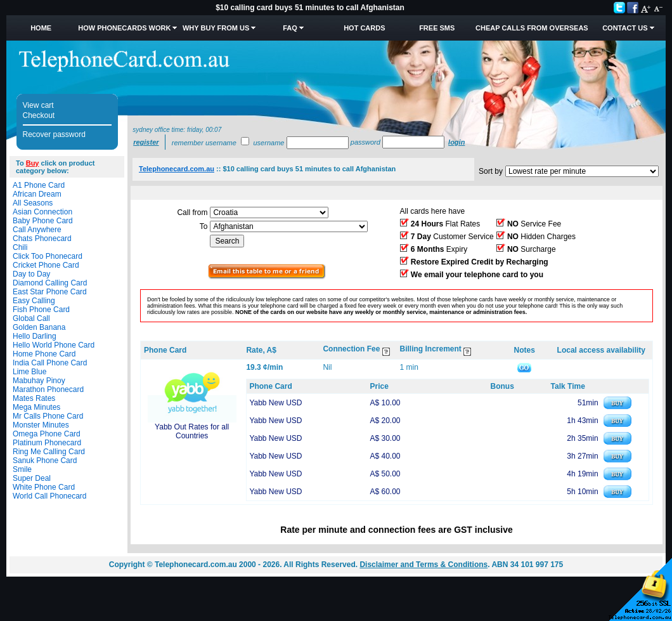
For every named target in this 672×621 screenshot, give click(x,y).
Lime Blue (29, 372)
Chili (20, 247)
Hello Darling (35, 336)
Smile (22, 469)
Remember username (204, 143)
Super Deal (32, 478)
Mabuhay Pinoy (39, 381)
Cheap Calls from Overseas (532, 28)
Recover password (54, 134)
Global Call (31, 318)
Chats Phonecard (42, 239)
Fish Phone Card (41, 310)
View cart (38, 105)
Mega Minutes (36, 407)
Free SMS (437, 28)
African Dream (37, 194)
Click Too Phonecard (48, 256)
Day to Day (31, 274)
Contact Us (625, 28)
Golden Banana (39, 327)
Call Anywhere (37, 230)
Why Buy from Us (216, 28)
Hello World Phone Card (54, 345)
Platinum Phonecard (47, 443)
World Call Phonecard (50, 496)
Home (41, 28)
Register (146, 142)
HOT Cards (364, 28)
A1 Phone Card (39, 185)
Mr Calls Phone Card (48, 416)
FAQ (290, 28)
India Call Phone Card (50, 363)
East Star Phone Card (50, 292)
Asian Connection (42, 212)
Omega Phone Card (47, 434)
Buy (33, 163)
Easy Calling (34, 301)
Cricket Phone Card (46, 265)
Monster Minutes (41, 425)
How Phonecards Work (124, 28)
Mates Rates (34, 398)
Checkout (39, 115)
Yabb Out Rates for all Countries (192, 431)
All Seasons (33, 203)
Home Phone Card (44, 354)
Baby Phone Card (43, 221)
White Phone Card (44, 487)
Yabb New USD (275, 403)
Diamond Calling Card (50, 283)
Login (456, 142)
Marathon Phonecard (48, 389)
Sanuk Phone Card (45, 461)
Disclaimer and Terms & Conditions (423, 565)
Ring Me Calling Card (49, 452)
